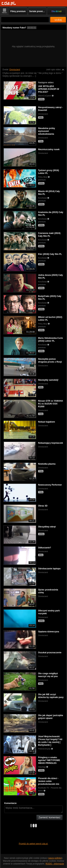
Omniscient (15, 70)
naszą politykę (55, 858)
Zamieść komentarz (49, 817)
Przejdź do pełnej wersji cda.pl (33, 844)
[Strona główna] (9, 3)
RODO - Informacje (55, 864)
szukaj (58, 20)
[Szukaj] (25, 20)
